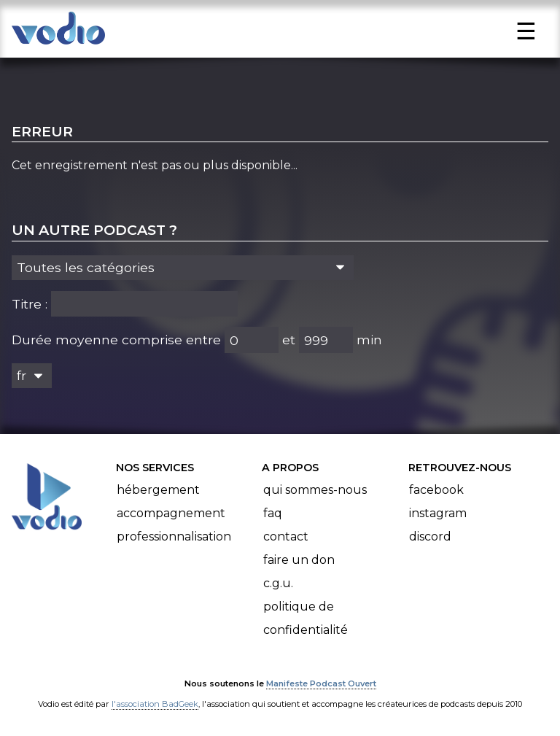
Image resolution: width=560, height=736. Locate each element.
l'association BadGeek (155, 704)
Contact (286, 536)
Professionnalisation (174, 536)
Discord (430, 536)
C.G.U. (278, 583)
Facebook (436, 490)
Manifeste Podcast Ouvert (321, 683)
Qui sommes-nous (315, 490)
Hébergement (158, 490)
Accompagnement (171, 513)
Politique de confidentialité (306, 618)
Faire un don (299, 560)
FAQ (273, 513)
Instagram (438, 513)
